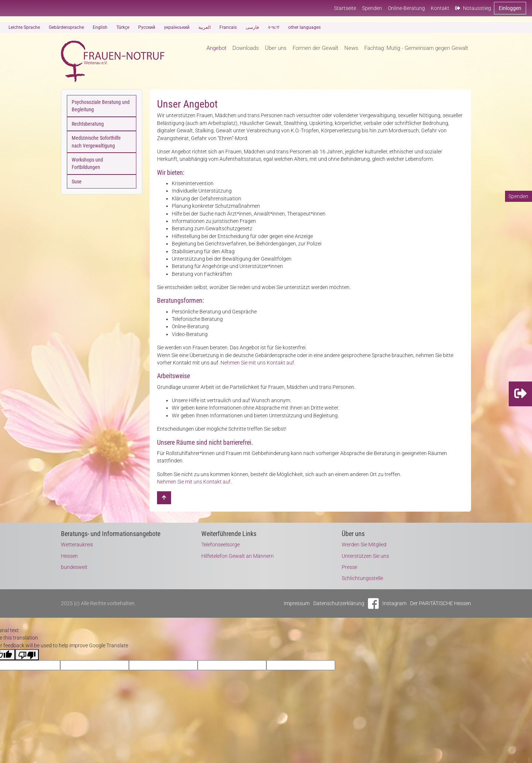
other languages (304, 27)
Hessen (69, 556)
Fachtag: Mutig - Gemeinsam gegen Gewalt (416, 48)
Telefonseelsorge (221, 545)
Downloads (246, 48)
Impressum (297, 603)
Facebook (373, 603)
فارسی (252, 27)
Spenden (372, 8)
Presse (349, 567)
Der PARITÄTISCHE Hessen (441, 603)
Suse (77, 182)
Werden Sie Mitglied (364, 545)
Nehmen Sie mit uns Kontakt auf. (258, 363)
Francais (228, 27)
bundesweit (74, 567)
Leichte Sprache (24, 27)
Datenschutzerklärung (339, 603)
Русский (147, 27)
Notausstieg (473, 8)
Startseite (345, 8)
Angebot (216, 48)
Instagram (394, 603)
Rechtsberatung (88, 124)
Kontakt (440, 8)
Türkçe (123, 27)
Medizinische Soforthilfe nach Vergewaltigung (96, 142)
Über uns (276, 48)
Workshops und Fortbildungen (87, 163)
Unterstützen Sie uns (365, 556)
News (351, 48)
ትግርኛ (274, 27)
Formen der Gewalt (316, 48)
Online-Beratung (406, 8)
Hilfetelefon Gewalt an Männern (238, 556)
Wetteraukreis (77, 545)
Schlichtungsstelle (362, 578)
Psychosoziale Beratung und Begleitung (101, 106)
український (177, 27)
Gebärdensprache (66, 27)
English (100, 27)
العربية (204, 27)
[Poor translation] (27, 655)
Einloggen (510, 8)
